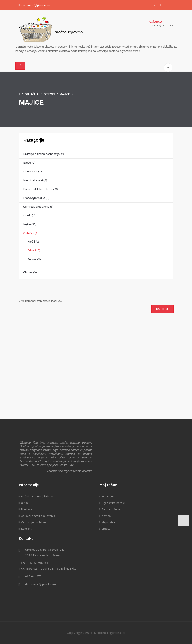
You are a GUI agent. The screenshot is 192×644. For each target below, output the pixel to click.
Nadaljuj (162, 309)
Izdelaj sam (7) (32, 171)
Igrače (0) (29, 163)
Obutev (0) (30, 272)
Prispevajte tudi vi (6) (36, 198)
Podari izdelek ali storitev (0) (41, 189)
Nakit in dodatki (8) (35, 180)
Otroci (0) (34, 250)
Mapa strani (109, 522)
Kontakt (26, 529)
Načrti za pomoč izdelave (38, 497)
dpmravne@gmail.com (36, 5)
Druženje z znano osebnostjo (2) (43, 154)
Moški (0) (33, 242)
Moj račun (108, 497)
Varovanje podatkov (34, 522)
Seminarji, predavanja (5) (38, 207)
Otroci (49, 94)
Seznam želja (111, 509)
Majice (65, 94)
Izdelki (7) (29, 215)
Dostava (26, 509)
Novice (106, 516)
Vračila (106, 529)
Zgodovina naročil (113, 503)
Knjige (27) (30, 224)
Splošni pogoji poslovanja (38, 516)
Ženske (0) (34, 259)
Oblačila (31, 94)
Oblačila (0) (31, 233)
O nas (25, 503)
